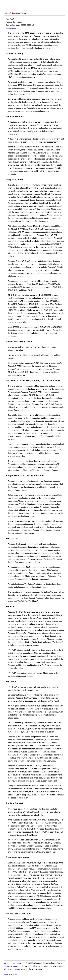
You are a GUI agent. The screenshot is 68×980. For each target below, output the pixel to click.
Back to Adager (10, 974)
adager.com (11, 28)
